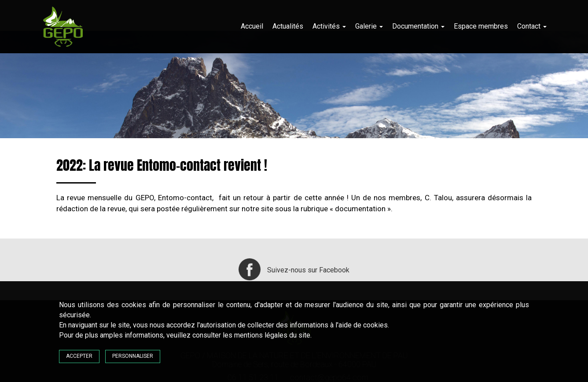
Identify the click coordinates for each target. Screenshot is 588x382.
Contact (532, 26)
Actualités (288, 26)
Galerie (369, 26)
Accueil (252, 26)
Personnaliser (133, 356)
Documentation (418, 26)
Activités (329, 26)
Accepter (79, 356)
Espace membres (481, 26)
